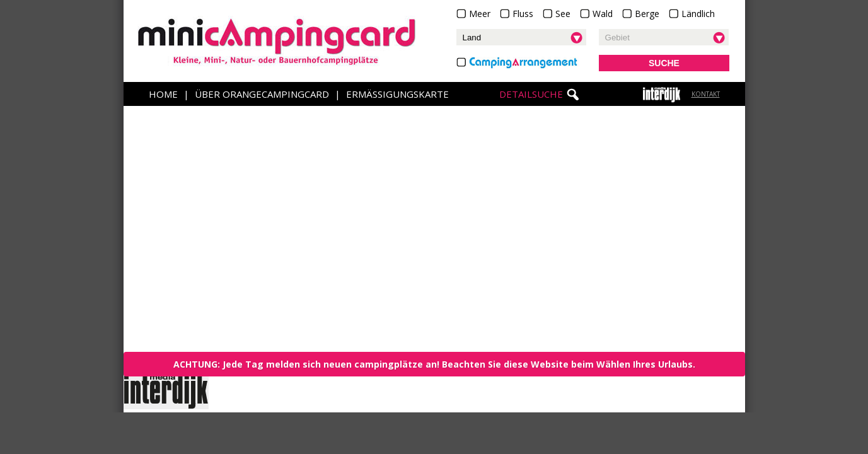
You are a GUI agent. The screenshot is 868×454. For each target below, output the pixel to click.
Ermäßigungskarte (397, 94)
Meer (480, 14)
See (563, 14)
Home (163, 94)
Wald (603, 14)
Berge (647, 14)
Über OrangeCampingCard (262, 94)
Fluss (523, 14)
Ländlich (698, 14)
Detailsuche (531, 94)
